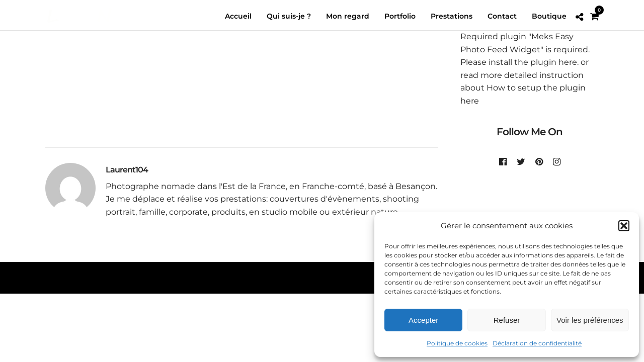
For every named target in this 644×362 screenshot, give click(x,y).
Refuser (507, 320)
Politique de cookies (457, 343)
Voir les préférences (590, 320)
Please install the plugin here (519, 63)
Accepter (423, 320)
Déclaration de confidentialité (537, 343)
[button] (624, 226)
